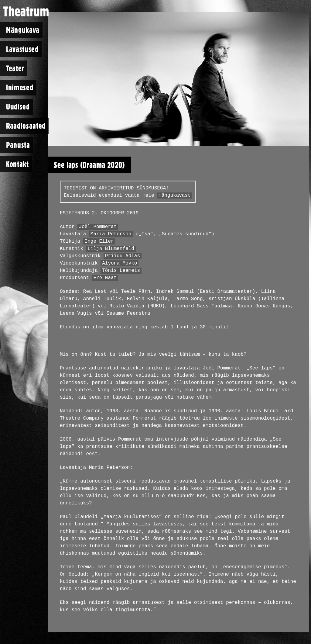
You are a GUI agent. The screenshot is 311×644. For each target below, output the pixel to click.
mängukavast (175, 196)
